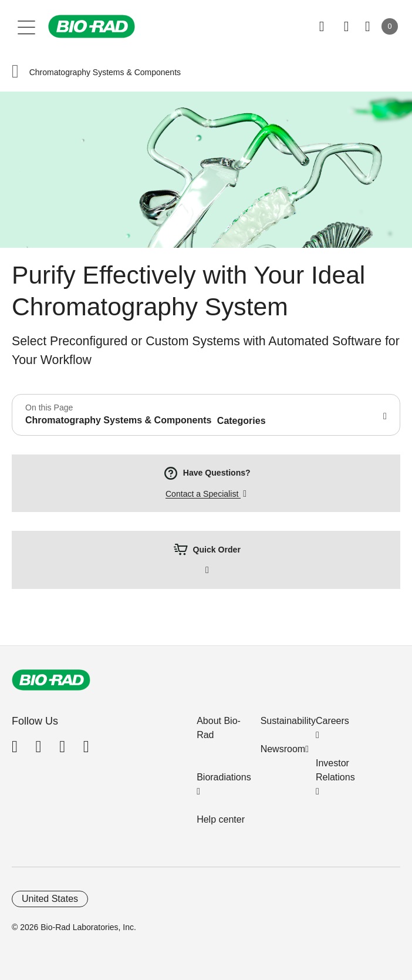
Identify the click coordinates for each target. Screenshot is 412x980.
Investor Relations (335, 770)
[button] (15, 73)
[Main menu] (27, 26)
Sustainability (288, 721)
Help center (221, 819)
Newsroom (283, 749)
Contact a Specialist (203, 494)
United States (50, 899)
